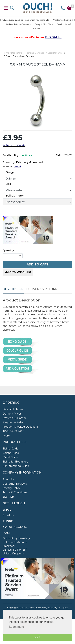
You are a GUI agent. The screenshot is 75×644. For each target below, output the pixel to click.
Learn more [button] (17, 627)
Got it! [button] (37, 637)
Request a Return (14, 422)
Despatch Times (13, 409)
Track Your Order (13, 431)
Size (8, 184)
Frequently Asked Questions (21, 427)
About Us (9, 479)
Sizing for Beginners (15, 462)
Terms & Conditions (15, 492)
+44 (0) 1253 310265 (15, 527)
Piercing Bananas (35, 53)
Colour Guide (11, 453)
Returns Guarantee (15, 418)
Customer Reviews (15, 484)
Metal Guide (10, 457)
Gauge (10, 172)
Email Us (8, 515)
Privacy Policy (11, 488)
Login (6, 435)
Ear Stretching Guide (16, 466)
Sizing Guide (11, 449)
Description (13, 289)
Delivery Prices (12, 414)
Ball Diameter (15, 196)
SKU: (59, 155)
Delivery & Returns (43, 289)
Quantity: (9, 250)
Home (6, 53)
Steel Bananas (55, 53)
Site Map (8, 497)
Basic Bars (16, 53)
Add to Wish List (18, 272)
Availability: (11, 155)
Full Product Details (14, 145)
